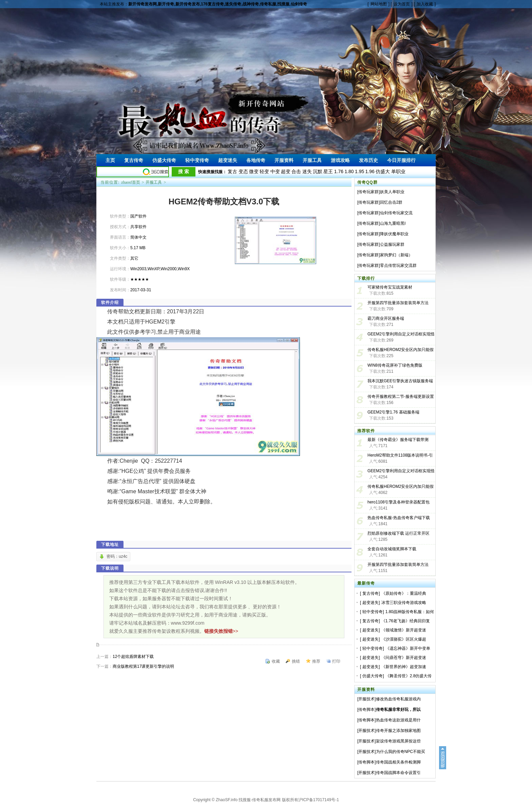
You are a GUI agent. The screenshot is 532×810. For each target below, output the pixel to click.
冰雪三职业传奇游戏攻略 (404, 603)
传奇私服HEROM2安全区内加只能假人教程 (401, 350)
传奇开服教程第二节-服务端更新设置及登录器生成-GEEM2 (401, 397)
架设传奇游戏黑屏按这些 (398, 741)
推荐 (316, 661)
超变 (286, 171)
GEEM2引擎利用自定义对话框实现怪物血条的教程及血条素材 (401, 335)
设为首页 (402, 4)
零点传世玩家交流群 (398, 265)
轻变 (264, 171)
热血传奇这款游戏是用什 (398, 720)
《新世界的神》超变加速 (404, 667)
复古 (232, 171)
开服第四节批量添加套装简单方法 (398, 303)
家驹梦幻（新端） (396, 255)
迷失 (307, 171)
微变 (254, 171)
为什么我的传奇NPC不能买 (401, 752)
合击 (296, 171)
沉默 (318, 171)
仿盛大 (383, 171)
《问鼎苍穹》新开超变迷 (404, 658)
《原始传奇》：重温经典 (404, 593)
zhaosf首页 (130, 182)
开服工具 (154, 182)
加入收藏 (425, 4)
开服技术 (366, 699)
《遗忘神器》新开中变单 (408, 648)
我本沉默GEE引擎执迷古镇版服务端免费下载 (400, 382)
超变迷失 (370, 603)
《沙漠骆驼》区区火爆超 (404, 639)
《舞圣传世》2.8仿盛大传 (409, 676)
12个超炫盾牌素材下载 (133, 657)
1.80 (349, 171)
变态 (243, 171)
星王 (328, 171)
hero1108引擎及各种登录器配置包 (398, 502)
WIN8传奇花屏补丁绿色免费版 (395, 365)
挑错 (296, 661)
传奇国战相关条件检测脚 (398, 762)
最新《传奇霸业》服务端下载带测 (398, 440)
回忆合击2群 (391, 202)
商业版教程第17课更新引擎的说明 (143, 666)
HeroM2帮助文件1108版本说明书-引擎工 (400, 456)
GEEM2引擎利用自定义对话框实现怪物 (401, 472)
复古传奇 (370, 593)
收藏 (276, 661)
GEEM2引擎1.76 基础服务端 (393, 412)
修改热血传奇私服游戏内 (398, 699)
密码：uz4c (117, 556)
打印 (336, 661)
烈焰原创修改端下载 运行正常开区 (398, 533)
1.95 (359, 171)
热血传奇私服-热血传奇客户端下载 (399, 518)
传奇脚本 (366, 710)
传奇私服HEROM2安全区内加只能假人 (401, 487)
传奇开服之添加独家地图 (398, 731)
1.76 (339, 171)
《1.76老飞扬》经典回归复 (406, 621)
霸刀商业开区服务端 (386, 318)
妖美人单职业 (392, 192)
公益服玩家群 (392, 244)
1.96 (370, 171)
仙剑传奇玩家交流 (396, 213)
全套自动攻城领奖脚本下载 (392, 549)
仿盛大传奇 (373, 676)
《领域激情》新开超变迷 (404, 630)
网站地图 (379, 4)
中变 (275, 171)
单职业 (398, 171)
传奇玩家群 (368, 192)
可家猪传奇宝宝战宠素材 (390, 287)
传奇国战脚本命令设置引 (398, 773)
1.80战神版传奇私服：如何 (410, 612)
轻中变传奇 (373, 612)
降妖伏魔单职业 (394, 234)
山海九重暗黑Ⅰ (393, 223)
